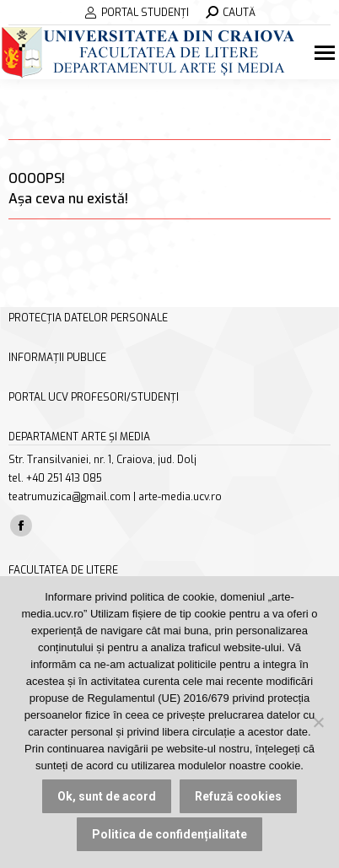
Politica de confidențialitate (169, 834)
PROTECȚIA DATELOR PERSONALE (88, 318)
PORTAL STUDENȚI (137, 13)
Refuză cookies (238, 796)
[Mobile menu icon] (327, 53)
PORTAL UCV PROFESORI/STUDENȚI (94, 397)
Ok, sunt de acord (107, 796)
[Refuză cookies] (318, 722)
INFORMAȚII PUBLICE (57, 358)
